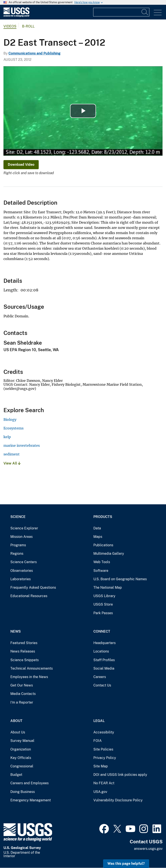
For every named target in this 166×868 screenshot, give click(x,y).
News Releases (23, 651)
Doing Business (23, 792)
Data (97, 528)
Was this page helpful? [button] (126, 864)
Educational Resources (29, 596)
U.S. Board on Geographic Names (120, 579)
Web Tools (102, 562)
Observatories (22, 571)
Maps (98, 537)
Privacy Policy (105, 758)
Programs (18, 545)
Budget (16, 775)
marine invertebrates (22, 445)
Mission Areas (22, 537)
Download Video (21, 165)
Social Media (104, 668)
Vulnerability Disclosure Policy (118, 800)
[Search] (145, 12)
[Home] (16, 16)
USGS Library (104, 596)
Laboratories (21, 579)
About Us (18, 732)
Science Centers (24, 562)
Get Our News (22, 685)
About (16, 721)
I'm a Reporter (22, 702)
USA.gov (100, 792)
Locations (101, 651)
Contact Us (102, 685)
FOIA (97, 741)
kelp (7, 437)
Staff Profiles (104, 660)
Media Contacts (23, 694)
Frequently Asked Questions (33, 588)
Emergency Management (31, 800)
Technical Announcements (32, 668)
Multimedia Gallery (109, 554)
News (16, 631)
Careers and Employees (30, 783)
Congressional (22, 766)
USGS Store (103, 604)
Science (18, 517)
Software (101, 571)
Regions (17, 554)
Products (103, 517)
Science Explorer (24, 528)
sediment (12, 454)
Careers (100, 677)
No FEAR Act (104, 783)
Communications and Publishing (34, 53)
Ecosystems (14, 428)
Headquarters (105, 643)
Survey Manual (22, 741)
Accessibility (104, 732)
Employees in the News (29, 677)
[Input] (121, 12)
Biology (10, 420)
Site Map (101, 766)
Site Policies (103, 749)
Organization (21, 749)
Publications (103, 545)
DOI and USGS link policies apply (120, 775)
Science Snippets (25, 660)
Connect (102, 631)
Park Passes (103, 613)
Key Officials (21, 758)
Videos (10, 26)
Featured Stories (24, 643)
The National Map (108, 588)
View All (12, 463)
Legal (99, 721)
